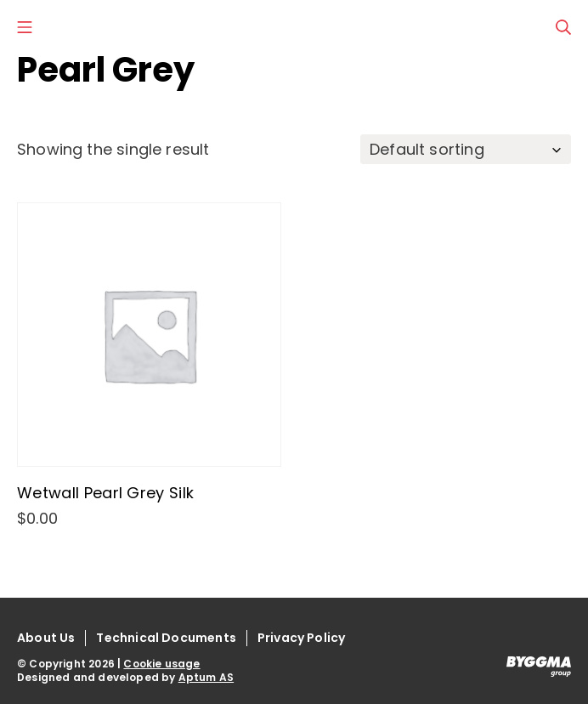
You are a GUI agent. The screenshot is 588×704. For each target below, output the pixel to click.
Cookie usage (161, 664)
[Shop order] (466, 149)
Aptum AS (206, 677)
